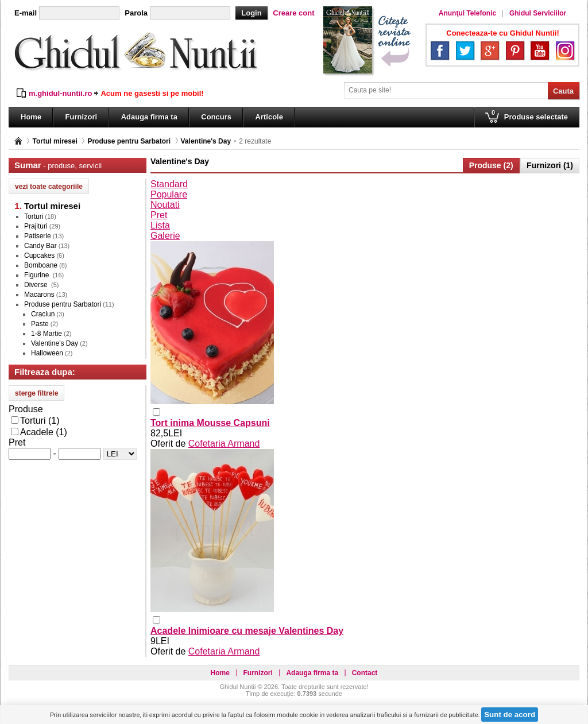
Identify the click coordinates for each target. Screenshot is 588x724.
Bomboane (41, 265)
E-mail (26, 13)
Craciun (43, 314)
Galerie (165, 236)
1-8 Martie (47, 334)
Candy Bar (40, 246)
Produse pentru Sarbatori (129, 141)
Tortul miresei (55, 141)
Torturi (34, 216)
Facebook (440, 51)
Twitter (465, 51)
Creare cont (293, 13)
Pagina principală (18, 141)
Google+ (490, 51)
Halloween (47, 353)
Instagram (565, 51)
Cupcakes (39, 255)
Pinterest (515, 51)
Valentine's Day (206, 141)
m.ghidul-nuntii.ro (60, 93)
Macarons (39, 295)
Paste (40, 324)
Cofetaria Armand (224, 444)
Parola (136, 13)
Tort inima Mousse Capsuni (210, 423)
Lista (160, 225)
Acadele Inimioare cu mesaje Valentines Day (247, 631)
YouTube (540, 51)
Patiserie (38, 236)
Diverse (37, 285)
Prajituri (36, 226)
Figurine (38, 275)
